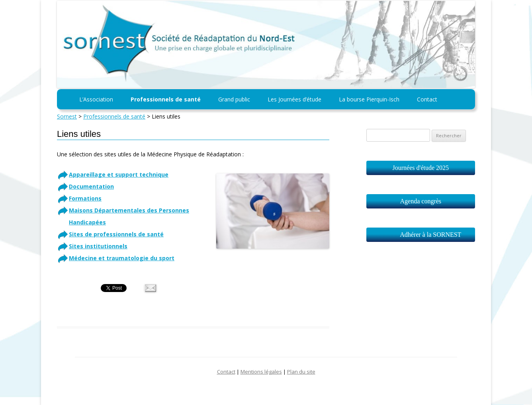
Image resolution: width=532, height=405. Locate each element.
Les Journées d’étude (294, 99)
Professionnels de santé (166, 99)
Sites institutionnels (98, 246)
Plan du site (301, 372)
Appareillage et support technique (119, 174)
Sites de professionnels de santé (116, 234)
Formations (85, 198)
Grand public (234, 99)
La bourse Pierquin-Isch (369, 99)
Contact (427, 99)
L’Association (96, 99)
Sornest (67, 116)
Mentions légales (261, 372)
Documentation (91, 186)
